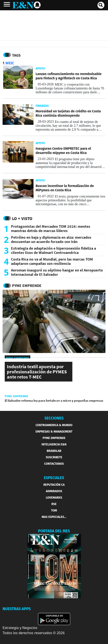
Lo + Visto (22, 218)
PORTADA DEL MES (54, 531)
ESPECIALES (54, 478)
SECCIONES (54, 418)
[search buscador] (101, 5)
